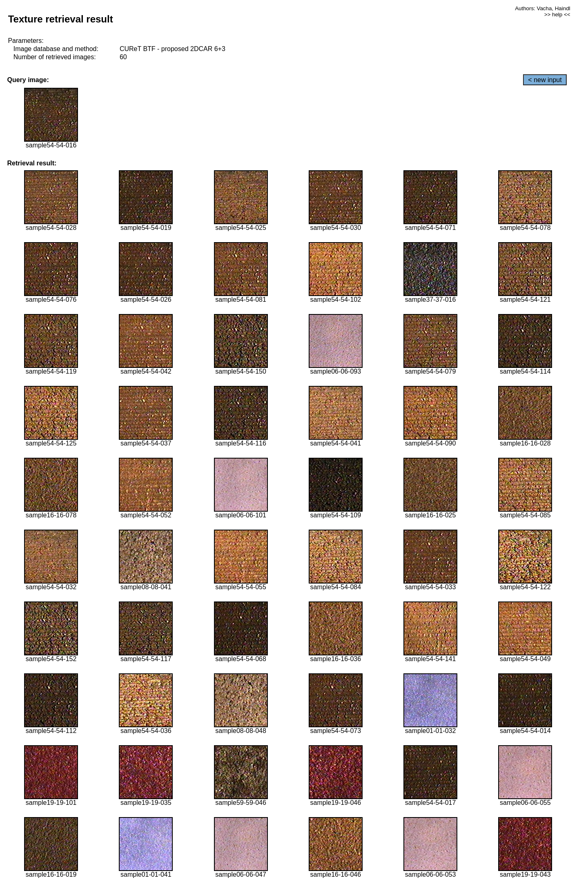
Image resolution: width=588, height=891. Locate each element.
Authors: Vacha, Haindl (542, 8)
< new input (545, 80)
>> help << (557, 14)
